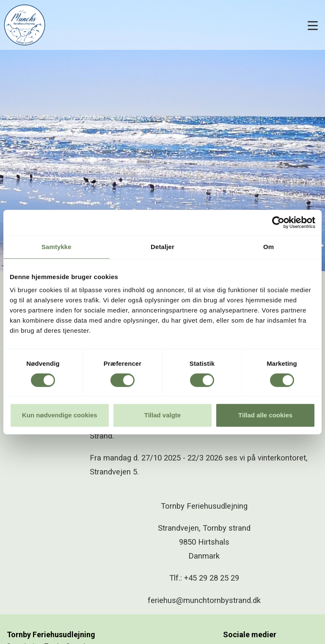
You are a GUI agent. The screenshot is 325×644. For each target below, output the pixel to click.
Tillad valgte (162, 415)
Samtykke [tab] (56, 247)
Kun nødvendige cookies (60, 415)
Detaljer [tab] (162, 247)
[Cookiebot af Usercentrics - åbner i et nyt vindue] (278, 222)
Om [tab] (269, 247)
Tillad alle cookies (265, 415)
